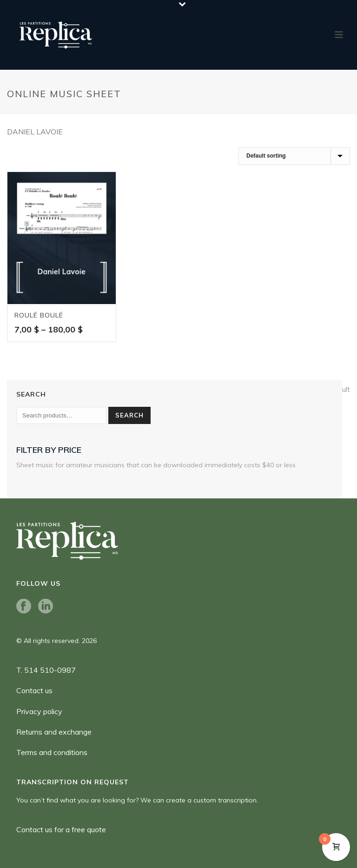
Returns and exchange (54, 732)
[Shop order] (294, 156)
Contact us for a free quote (61, 829)
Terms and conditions (52, 752)
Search (129, 415)
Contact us (34, 690)
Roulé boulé (39, 315)
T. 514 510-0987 (46, 670)
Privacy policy (39, 711)
